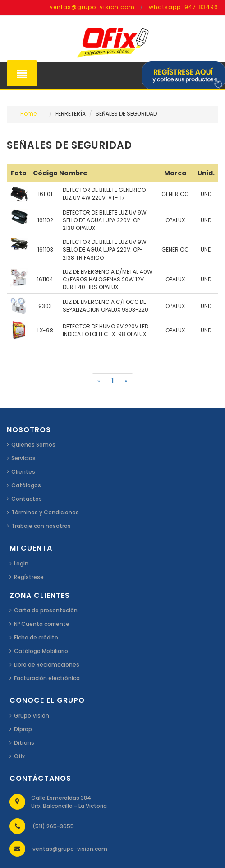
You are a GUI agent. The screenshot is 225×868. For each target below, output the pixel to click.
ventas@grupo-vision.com (92, 7)
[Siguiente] (126, 380)
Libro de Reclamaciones (47, 665)
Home (28, 114)
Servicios (23, 458)
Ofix (19, 756)
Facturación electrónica (47, 678)
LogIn (21, 563)
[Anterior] (99, 380)
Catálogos (26, 485)
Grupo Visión (32, 716)
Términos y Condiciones (45, 512)
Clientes (23, 472)
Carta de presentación (46, 610)
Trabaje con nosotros (41, 526)
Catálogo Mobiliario (41, 651)
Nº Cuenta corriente (42, 624)
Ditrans (24, 743)
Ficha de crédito (36, 637)
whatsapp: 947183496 (184, 7)
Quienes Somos (33, 445)
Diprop (23, 729)
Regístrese (29, 577)
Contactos (27, 499)
